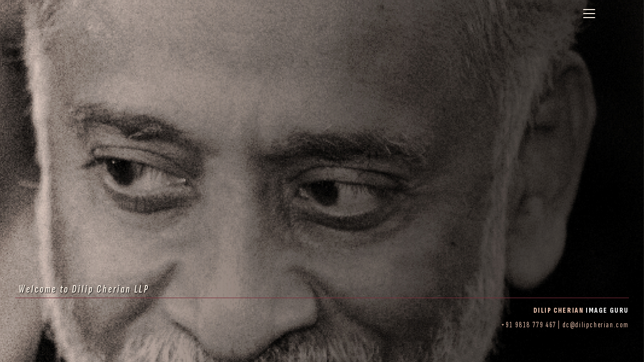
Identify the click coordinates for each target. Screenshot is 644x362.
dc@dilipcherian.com (596, 325)
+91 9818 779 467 (529, 325)
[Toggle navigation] (589, 14)
